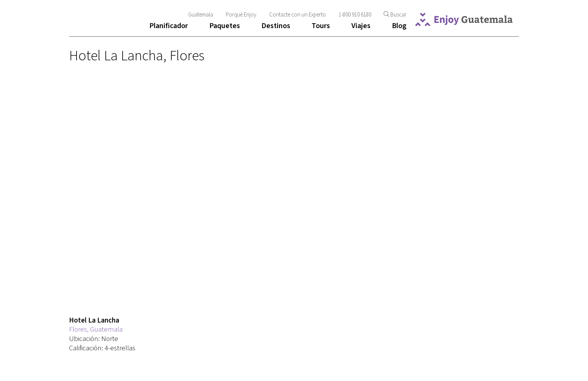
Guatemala (201, 15)
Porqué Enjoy (241, 15)
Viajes (361, 26)
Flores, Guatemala (96, 329)
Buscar (395, 15)
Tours (321, 26)
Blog (399, 26)
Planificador (169, 26)
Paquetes (225, 26)
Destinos (276, 26)
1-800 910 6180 (355, 15)
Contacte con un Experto (298, 15)
